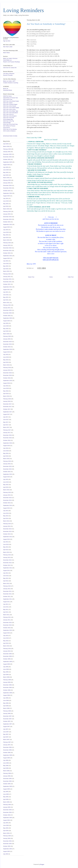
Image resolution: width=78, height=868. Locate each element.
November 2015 (7, 469)
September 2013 (8, 537)
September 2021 (8, 287)
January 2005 (7, 807)
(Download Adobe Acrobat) (10, 136)
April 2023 (6, 237)
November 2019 (7, 344)
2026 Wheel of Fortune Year (11, 98)
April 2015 (6, 487)
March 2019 (6, 365)
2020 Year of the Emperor (10, 116)
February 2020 (7, 336)
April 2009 (6, 675)
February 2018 (7, 399)
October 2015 (7, 472)
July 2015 (6, 479)
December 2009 (7, 654)
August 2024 (6, 196)
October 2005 (7, 784)
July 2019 (6, 354)
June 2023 (6, 232)
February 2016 (7, 461)
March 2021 (6, 303)
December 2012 (7, 560)
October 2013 (7, 534)
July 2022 (6, 261)
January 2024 (7, 214)
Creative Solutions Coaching (11, 83)
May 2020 (6, 329)
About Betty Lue (7, 60)
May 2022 (6, 266)
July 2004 (6, 823)
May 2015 (6, 485)
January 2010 (7, 651)
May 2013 (6, 547)
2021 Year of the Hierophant (11, 113)
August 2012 (6, 570)
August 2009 (6, 664)
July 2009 (6, 667)
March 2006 (6, 771)
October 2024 (7, 191)
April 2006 (6, 768)
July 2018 (6, 386)
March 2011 (6, 615)
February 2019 (7, 367)
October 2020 (7, 316)
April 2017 (6, 425)
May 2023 (6, 235)
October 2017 (7, 409)
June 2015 (6, 482)
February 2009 (7, 680)
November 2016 (7, 438)
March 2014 (6, 521)
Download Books (8, 90)
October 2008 (7, 690)
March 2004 (6, 833)
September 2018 (8, 381)
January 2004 (7, 838)
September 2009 (8, 662)
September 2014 (8, 505)
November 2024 (7, 188)
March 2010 (6, 646)
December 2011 (7, 591)
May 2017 (6, 422)
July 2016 (6, 448)
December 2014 (7, 498)
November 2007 (7, 719)
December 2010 (7, 623)
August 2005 (6, 789)
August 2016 (6, 446)
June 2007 (6, 732)
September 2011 (8, 599)
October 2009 (7, 659)
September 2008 (8, 693)
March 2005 (6, 802)
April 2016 (6, 456)
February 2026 (7, 149)
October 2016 (7, 440)
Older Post (71, 277)
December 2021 (7, 279)
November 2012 (7, 563)
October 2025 (7, 159)
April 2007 (6, 737)
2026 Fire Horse (7, 96)
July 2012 (6, 573)
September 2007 (8, 724)
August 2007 (6, 726)
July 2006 (6, 760)
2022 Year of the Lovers (9, 109)
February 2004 (7, 836)
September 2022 (8, 256)
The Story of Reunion (9, 74)
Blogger (42, 864)
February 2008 (7, 711)
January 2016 (7, 464)
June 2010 (6, 638)
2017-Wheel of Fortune (9, 126)
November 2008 (7, 687)
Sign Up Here (7, 41)
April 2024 (6, 206)
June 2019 (6, 357)
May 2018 (6, 391)
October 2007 (7, 721)
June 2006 (6, 763)
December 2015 (7, 466)
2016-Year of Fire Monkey (10, 129)
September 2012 (8, 568)
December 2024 (7, 185)
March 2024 (6, 209)
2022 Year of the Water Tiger (11, 111)
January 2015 (7, 495)
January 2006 (7, 776)
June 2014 (6, 513)
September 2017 (8, 412)
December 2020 (7, 310)
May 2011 (6, 609)
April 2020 (6, 331)
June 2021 (6, 295)
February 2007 (7, 742)
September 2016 (8, 443)
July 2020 (6, 323)
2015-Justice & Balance (9, 131)
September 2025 (8, 162)
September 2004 (8, 818)
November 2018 (7, 375)
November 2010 (7, 625)
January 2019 (7, 370)
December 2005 (7, 779)
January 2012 (7, 589)
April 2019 (6, 362)
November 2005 (7, 781)
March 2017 (6, 427)
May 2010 (6, 641)
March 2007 (6, 739)
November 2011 (7, 594)
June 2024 (6, 201)
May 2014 (6, 516)
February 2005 (7, 805)
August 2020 (6, 321)
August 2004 (6, 820)
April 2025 (6, 175)
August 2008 (6, 695)
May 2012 (6, 578)
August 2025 (6, 165)
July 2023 (6, 230)
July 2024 (6, 198)
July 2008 (6, 698)
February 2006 (7, 773)
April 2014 (6, 518)
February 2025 (7, 180)
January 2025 (7, 183)
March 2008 (6, 708)
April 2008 (6, 706)
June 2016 (6, 451)
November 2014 (7, 500)
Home (51, 277)
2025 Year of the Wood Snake (11, 101)
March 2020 (6, 334)
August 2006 (6, 758)
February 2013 (7, 555)
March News (6, 53)
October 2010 (7, 628)
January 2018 (7, 401)
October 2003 (7, 846)
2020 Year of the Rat (9, 118)
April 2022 (6, 269)
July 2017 (6, 417)
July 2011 (6, 604)
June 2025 (6, 170)
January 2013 (7, 557)
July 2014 (6, 511)
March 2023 (6, 240)
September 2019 (8, 349)
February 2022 (7, 274)
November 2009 (7, 656)
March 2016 (6, 459)
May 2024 (6, 204)
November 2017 (7, 407)
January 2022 (7, 277)
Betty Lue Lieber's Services (10, 58)
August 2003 (6, 851)
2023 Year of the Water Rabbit (11, 108)
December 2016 (7, 435)
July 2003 (6, 854)
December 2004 (7, 810)
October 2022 (7, 253)
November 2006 (7, 750)
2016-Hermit (6, 128)
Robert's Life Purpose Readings (11, 62)
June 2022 (6, 264)
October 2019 (7, 347)
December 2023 (7, 217)
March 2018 (6, 396)
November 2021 (7, 282)
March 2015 (6, 490)
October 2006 (7, 753)
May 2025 (6, 172)
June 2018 (6, 388)
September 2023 (8, 224)
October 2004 (7, 815)
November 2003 (7, 844)
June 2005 (6, 794)
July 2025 (6, 167)
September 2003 (8, 849)
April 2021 (6, 300)
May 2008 (6, 703)
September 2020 (8, 318)
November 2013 (7, 531)
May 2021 (6, 297)
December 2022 (7, 248)
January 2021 (7, 308)
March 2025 (6, 178)
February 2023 (7, 243)
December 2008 (7, 685)
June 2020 (6, 326)
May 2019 (6, 360)
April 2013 (6, 550)
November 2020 (7, 313)
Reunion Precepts (8, 75)
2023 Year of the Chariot (10, 106)
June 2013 (6, 544)
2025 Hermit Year (8, 99)
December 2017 (7, 404)
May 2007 (6, 734)
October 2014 (7, 503)
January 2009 (7, 682)
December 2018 (7, 373)
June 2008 (6, 700)
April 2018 (6, 394)
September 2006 (8, 755)
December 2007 (7, 716)
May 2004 (6, 828)
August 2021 (6, 290)
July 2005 (6, 792)
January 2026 (7, 152)
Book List (6, 89)
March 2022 (6, 271)
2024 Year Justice (8, 103)
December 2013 (7, 529)
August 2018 (6, 383)
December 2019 (7, 342)
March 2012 (6, 583)
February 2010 (7, 649)
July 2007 (6, 729)
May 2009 (6, 672)
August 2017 (6, 414)
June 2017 (6, 420)
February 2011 (7, 617)
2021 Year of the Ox (8, 114)
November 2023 (7, 219)
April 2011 (6, 612)
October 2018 (7, 378)
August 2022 (6, 258)
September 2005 (8, 786)
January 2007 (7, 745)
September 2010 (8, 630)
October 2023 (7, 222)
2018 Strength (7, 123)
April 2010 (6, 643)
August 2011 (6, 602)
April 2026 (6, 144)
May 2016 (6, 453)
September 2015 (8, 474)
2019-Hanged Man (8, 119)
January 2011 (7, 620)
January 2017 (7, 433)
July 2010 (6, 636)
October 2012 (7, 565)
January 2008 (7, 713)
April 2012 (6, 581)
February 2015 (7, 492)
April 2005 (6, 799)
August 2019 (6, 352)
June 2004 (6, 825)
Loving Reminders (23, 10)
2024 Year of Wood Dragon (10, 104)
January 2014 (7, 526)
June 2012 (6, 576)
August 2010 (6, 633)
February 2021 (7, 305)
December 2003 (7, 841)
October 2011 (7, 596)
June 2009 (6, 669)
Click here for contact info (10, 68)
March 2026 (6, 146)
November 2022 (7, 251)
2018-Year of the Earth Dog (10, 124)
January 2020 (7, 339)
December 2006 (7, 747)
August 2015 (6, 477)
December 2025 (7, 154)
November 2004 (7, 812)
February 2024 (7, 211)
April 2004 (6, 831)
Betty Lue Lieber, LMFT (9, 81)
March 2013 (6, 552)
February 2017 (7, 430)
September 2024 (8, 193)
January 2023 (7, 245)
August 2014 (6, 508)
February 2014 (7, 524)
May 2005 (6, 797)
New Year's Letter (8, 47)
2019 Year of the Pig (8, 121)
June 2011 (6, 607)
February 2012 (7, 586)
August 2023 (6, 227)
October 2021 (7, 284)
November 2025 (7, 157)
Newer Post (31, 277)
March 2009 (6, 677)
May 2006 (6, 766)
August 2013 (6, 539)
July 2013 (6, 542)
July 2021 (6, 292)
